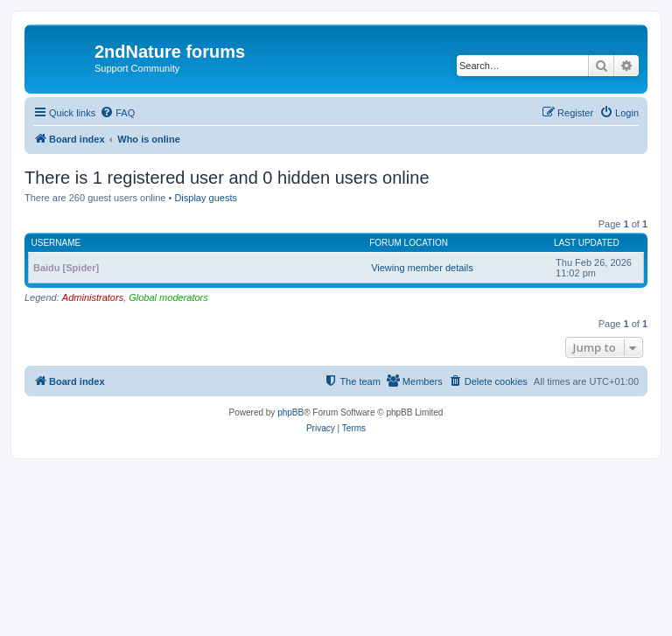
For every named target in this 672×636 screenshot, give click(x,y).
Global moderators (168, 297)
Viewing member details (422, 268)
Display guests (206, 198)
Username (56, 243)
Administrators (93, 297)
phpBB (290, 412)
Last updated (587, 243)
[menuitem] (117, 113)
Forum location (409, 243)
